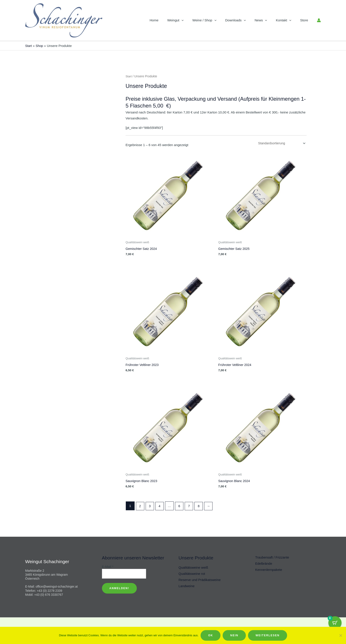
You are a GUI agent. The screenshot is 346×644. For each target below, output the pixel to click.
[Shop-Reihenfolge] (280, 143)
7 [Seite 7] (191, 506)
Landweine (187, 586)
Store (305, 20)
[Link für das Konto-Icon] (319, 20)
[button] (194, 20)
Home (168, 20)
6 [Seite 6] (181, 506)
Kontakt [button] (287, 20)
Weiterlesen (268, 635)
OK (211, 635)
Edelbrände (264, 563)
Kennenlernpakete (269, 570)
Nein (234, 635)
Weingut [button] (188, 20)
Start (129, 76)
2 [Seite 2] (140, 506)
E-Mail (108, 567)
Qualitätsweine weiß (193, 567)
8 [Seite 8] (201, 506)
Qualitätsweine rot (192, 574)
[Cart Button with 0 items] (335, 623)
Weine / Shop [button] (214, 20)
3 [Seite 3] (150, 506)
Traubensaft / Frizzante (272, 557)
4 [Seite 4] (160, 506)
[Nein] (340, 635)
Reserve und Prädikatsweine (200, 580)
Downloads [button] (243, 20)
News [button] (266, 20)
